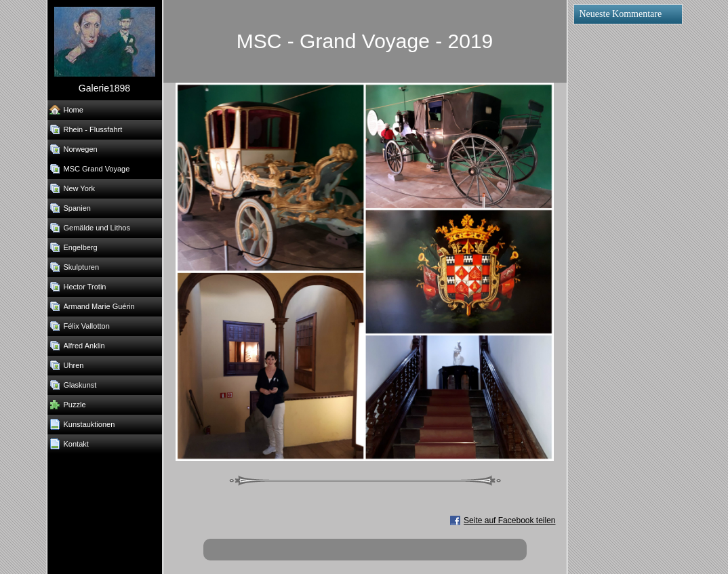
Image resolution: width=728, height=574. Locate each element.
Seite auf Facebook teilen (509, 520)
